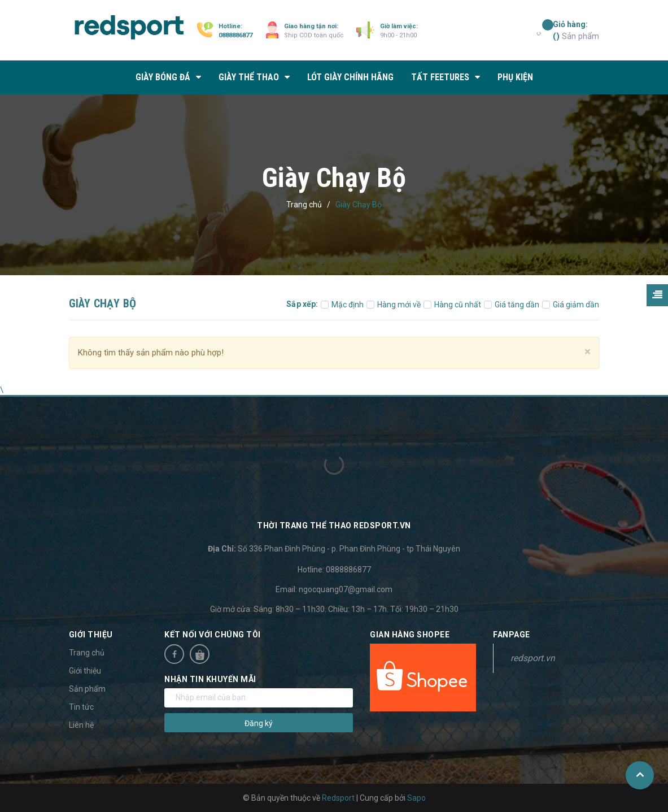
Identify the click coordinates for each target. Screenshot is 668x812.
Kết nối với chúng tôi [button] (213, 635)
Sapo (416, 798)
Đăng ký (259, 723)
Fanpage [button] (512, 635)
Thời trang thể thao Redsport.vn (334, 526)
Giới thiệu (85, 671)
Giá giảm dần (571, 305)
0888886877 (235, 35)
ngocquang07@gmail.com (346, 589)
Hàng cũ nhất (452, 305)
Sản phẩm (576, 30)
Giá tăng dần (512, 305)
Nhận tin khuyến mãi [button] (210, 679)
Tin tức (81, 707)
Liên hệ (81, 725)
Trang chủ (87, 653)
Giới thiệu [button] (91, 635)
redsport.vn (533, 658)
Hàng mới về (394, 305)
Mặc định (342, 305)
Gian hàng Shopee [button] (410, 635)
